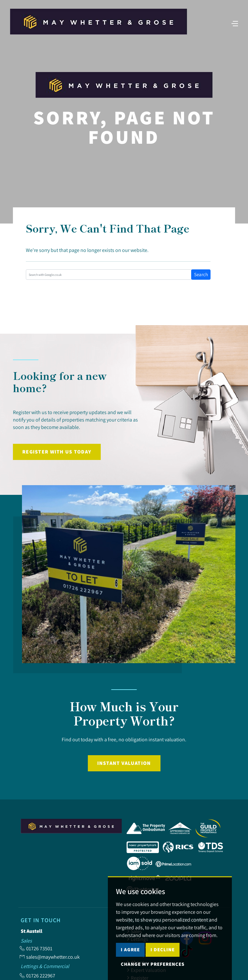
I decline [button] (163, 949)
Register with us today (57, 452)
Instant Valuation (124, 763)
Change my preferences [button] (153, 964)
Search (201, 274)
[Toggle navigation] (230, 28)
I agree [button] (130, 949)
